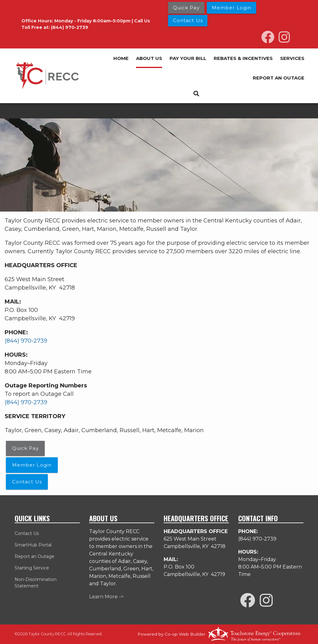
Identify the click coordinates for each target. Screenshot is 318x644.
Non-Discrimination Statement (36, 583)
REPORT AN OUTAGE (279, 78)
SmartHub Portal (33, 545)
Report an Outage (34, 556)
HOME (121, 58)
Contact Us (27, 533)
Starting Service (32, 568)
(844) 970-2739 (26, 341)
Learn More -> (106, 597)
